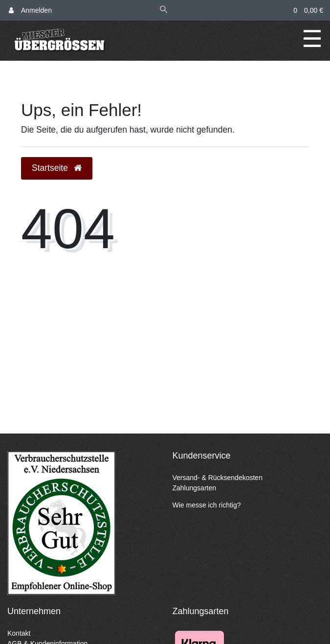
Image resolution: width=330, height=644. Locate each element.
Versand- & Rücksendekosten (218, 478)
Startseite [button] (57, 168)
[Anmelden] (30, 11)
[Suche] (164, 11)
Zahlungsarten (195, 488)
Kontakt (19, 633)
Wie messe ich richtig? (207, 505)
